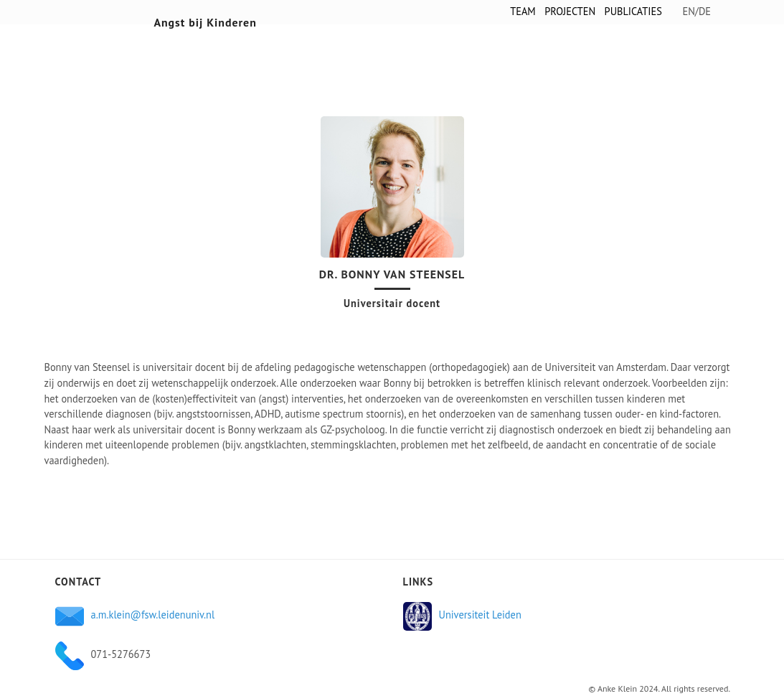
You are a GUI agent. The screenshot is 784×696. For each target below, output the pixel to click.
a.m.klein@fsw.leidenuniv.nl (153, 615)
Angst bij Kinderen (205, 22)
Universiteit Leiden (480, 615)
